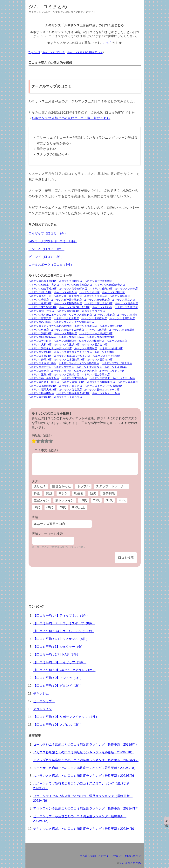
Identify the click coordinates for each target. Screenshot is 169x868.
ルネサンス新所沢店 (40, 318)
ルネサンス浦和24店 (80, 315)
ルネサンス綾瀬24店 (68, 311)
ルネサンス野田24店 (111, 326)
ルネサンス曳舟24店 (126, 303)
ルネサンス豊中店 (64, 367)
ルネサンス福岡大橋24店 (43, 390)
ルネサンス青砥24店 (126, 307)
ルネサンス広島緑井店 (67, 375)
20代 (97, 500)
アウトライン (43, 709)
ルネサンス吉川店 (127, 315)
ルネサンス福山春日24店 (96, 375)
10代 (84, 500)
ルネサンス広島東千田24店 (44, 382)
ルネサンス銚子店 (97, 330)
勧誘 (93, 493)
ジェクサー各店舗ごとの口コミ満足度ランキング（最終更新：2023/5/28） (85, 768)
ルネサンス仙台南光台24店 (110, 285)
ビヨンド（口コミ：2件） (47, 257)
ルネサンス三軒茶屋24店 (68, 296)
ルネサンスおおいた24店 (106, 393)
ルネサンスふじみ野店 (66, 318)
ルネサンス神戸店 (61, 371)
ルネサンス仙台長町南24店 (77, 285)
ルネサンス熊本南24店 (41, 393)
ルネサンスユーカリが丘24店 (96, 333)
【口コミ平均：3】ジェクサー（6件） (60, 647)
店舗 (35, 517)
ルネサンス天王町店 (40, 341)
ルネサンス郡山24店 (40, 292)
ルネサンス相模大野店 (91, 341)
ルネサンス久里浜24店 (67, 345)
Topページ (34, 52)
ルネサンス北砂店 (102, 307)
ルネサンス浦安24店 (40, 333)
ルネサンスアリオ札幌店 (98, 281)
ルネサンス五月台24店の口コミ (85, 52)
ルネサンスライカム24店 (68, 397)
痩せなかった (62, 486)
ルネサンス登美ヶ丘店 (112, 371)
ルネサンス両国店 (90, 292)
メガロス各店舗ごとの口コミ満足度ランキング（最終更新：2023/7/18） (84, 752)
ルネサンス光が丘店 (40, 296)
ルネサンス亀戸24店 (40, 303)
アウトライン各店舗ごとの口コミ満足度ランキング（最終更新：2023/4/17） (87, 808)
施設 (49, 493)
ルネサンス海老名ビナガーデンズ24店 (50, 348)
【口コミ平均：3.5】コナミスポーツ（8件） (64, 623)
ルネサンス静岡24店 (40, 360)
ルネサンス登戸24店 (40, 352)
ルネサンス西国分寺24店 (68, 303)
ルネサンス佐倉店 (39, 330)
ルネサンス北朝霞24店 (94, 318)
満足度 (43, 435)
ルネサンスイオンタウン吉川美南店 (74, 322)
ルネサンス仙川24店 (96, 296)
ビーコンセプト (44, 701)
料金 (37, 493)
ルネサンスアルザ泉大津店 (117, 363)
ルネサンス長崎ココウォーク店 (102, 390)
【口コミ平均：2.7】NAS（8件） (57, 654)
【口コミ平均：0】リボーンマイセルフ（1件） (66, 717)
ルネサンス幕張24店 (65, 333)
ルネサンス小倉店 (128, 382)
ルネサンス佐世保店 (70, 390)
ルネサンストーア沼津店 (107, 356)
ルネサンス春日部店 (40, 322)
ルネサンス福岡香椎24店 (101, 382)
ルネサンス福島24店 (65, 292)
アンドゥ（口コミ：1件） (47, 249)
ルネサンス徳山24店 (73, 382)
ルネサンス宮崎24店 (40, 397)
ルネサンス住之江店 (40, 367)
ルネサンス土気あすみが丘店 (68, 330)
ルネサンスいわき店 (126, 289)
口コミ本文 (46, 450)
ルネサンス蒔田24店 (86, 348)
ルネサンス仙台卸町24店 (73, 289)
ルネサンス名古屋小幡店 (42, 363)
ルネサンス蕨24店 (104, 315)
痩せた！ (40, 486)
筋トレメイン (65, 500)
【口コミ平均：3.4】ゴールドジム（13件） (64, 631)
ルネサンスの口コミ (54, 52)
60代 (50, 507)
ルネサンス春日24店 (71, 386)
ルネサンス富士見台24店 (98, 303)
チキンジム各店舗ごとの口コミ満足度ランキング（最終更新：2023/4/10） (85, 829)
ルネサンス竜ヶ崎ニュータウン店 (47, 315)
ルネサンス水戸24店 (93, 311)
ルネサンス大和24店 (40, 345)
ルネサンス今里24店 (116, 367)
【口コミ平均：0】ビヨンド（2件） (58, 686)
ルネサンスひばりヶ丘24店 (74, 307)
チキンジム (41, 693)
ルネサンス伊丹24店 (85, 371)
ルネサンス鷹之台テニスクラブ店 (73, 352)
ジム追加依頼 (88, 856)
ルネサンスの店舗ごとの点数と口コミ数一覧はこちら (71, 118)
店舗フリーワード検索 (47, 534)
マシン (63, 493)
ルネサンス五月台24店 (95, 345)
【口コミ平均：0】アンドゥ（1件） (58, 678)
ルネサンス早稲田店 (113, 292)
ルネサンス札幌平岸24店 (43, 281)
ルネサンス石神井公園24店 (66, 300)
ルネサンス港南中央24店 (101, 337)
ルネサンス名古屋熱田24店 (69, 360)
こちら (108, 43)
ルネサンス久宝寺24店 (89, 367)
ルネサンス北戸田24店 (122, 318)
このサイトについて (110, 856)
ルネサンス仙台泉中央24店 (44, 285)
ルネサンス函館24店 (71, 281)
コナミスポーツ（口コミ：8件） (51, 265)
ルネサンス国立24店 (124, 300)
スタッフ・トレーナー (112, 486)
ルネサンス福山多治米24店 (44, 378)
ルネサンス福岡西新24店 (43, 386)
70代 (63, 507)
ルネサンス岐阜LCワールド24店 (72, 356)
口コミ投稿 (126, 558)
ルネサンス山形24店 (101, 289)
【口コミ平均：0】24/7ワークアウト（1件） (64, 670)
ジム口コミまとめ (48, 7)
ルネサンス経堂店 (120, 296)
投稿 (167, 821)
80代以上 (78, 507)
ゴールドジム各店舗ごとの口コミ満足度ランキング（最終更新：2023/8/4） (86, 745)
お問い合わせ (133, 856)
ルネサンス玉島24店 (40, 375)
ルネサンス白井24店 (111, 348)
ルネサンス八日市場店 (122, 330)
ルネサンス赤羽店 (39, 300)
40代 (122, 500)
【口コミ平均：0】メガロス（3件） (58, 725)
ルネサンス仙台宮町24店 (43, 289)
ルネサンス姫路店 (39, 371)
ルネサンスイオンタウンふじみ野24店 (50, 326)
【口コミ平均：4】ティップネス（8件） (61, 615)
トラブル (83, 486)
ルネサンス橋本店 (117, 341)
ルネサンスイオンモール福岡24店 (104, 386)
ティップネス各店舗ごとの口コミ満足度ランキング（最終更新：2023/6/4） (86, 760)
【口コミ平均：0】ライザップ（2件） (60, 662)
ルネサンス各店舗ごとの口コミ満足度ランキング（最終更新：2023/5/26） (85, 776)
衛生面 (79, 493)
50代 (37, 507)
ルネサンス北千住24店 (41, 311)
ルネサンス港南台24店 (71, 337)
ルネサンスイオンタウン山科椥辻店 (79, 363)
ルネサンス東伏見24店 (97, 300)
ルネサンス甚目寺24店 (100, 360)
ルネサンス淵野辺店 (65, 341)
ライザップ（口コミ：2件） (48, 233)
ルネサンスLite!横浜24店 (42, 337)
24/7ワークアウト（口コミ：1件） (53, 241)
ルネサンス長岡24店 (40, 356)
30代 (109, 500)
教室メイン (41, 500)
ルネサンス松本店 (104, 352)
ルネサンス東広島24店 (74, 378)
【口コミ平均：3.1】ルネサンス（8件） (61, 639)
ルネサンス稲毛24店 (86, 326)
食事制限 (109, 493)
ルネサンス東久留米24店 (43, 307)
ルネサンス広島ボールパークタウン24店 (112, 378)
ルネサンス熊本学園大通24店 (73, 393)
